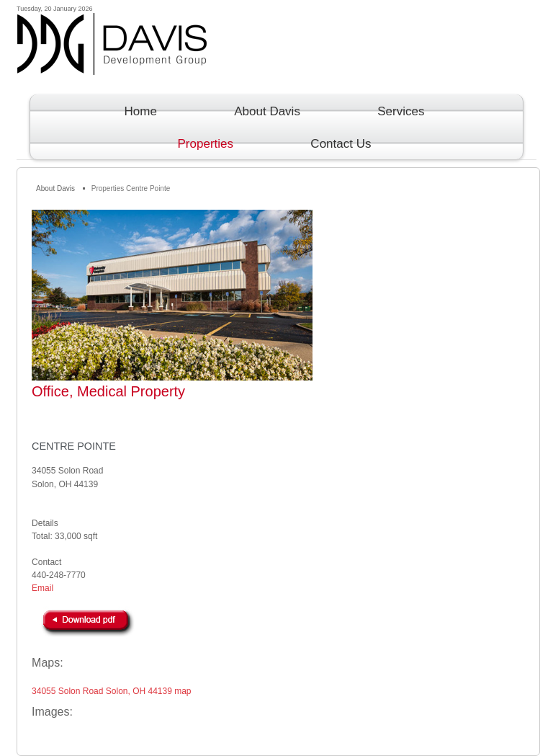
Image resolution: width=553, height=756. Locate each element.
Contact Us (341, 144)
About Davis (267, 111)
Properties (206, 144)
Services (401, 111)
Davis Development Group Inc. (277, 56)
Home (141, 111)
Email (42, 588)
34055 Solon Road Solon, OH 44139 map (112, 691)
